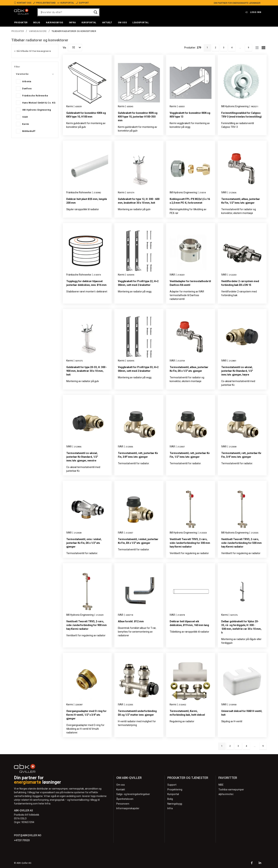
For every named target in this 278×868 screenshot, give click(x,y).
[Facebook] (252, 863)
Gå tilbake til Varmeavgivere (34, 51)
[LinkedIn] (260, 863)
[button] (21, 23)
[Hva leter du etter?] (68, 12)
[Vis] (75, 48)
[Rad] (257, 48)
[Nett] (263, 48)
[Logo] (21, 12)
